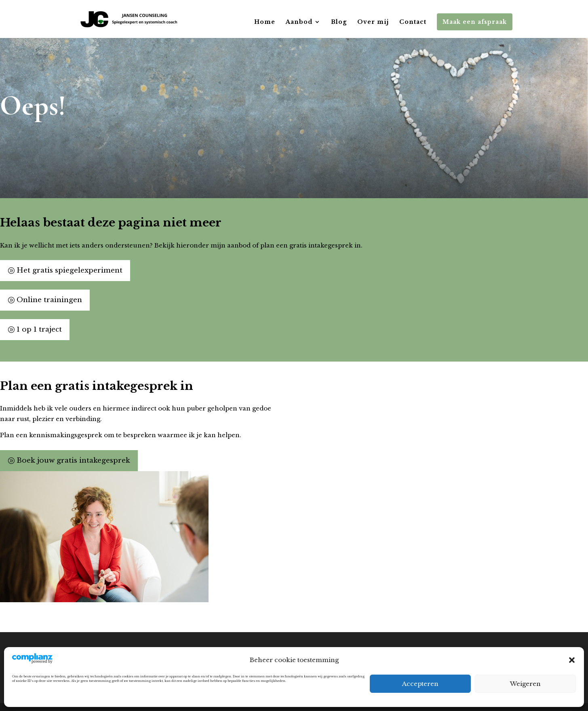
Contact (413, 22)
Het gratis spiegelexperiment (70, 270)
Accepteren (420, 684)
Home (265, 22)
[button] (572, 660)
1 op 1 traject (39, 329)
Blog (339, 22)
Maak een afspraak (475, 22)
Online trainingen (49, 300)
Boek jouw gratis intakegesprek (73, 460)
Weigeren (525, 684)
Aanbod (299, 22)
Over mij (373, 22)
